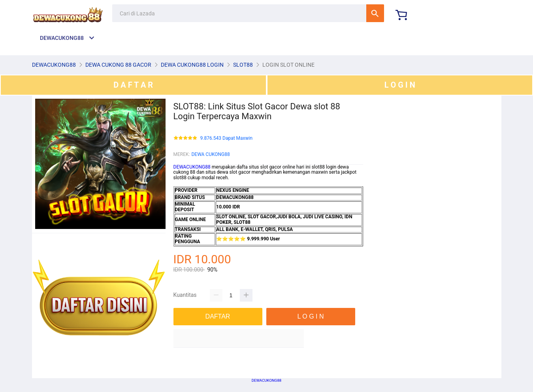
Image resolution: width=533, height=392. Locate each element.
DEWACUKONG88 (192, 167)
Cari (375, 13)
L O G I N (400, 85)
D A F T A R (133, 85)
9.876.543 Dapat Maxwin (227, 138)
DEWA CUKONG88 (210, 154)
